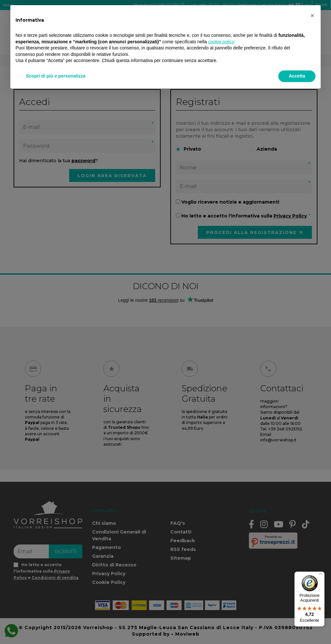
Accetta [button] (297, 76)
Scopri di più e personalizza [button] (56, 76)
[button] (312, 16)
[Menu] (321, 575)
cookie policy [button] (221, 42)
